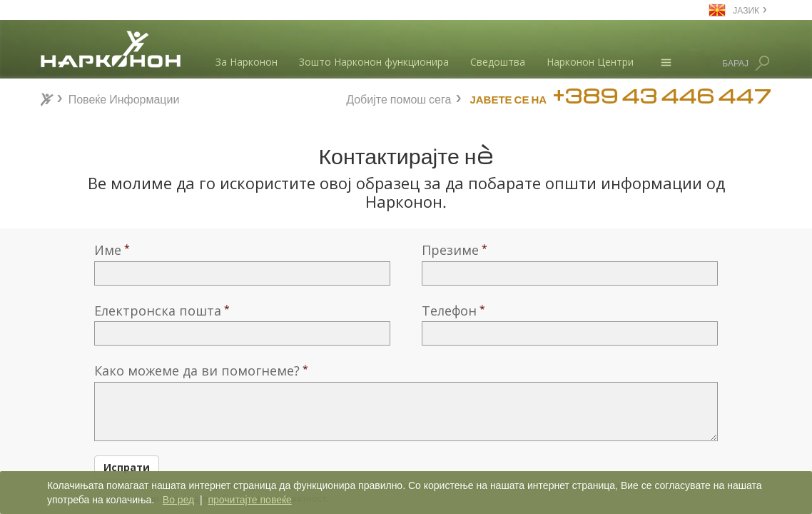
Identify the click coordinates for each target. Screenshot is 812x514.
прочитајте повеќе (249, 500)
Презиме (450, 250)
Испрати (127, 467)
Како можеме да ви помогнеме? (197, 371)
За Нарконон (247, 62)
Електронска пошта (158, 311)
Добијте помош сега (399, 97)
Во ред (178, 500)
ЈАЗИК (746, 10)
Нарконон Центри (590, 62)
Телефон (449, 311)
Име (108, 250)
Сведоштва (498, 62)
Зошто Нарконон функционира (374, 62)
